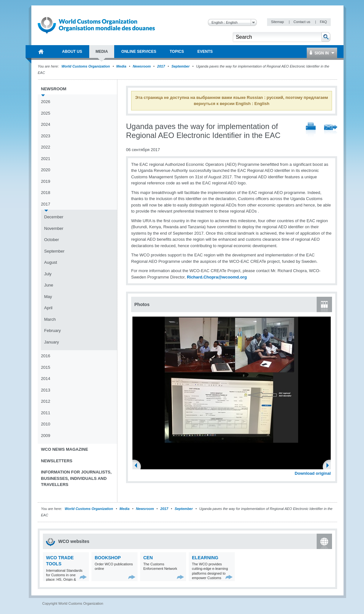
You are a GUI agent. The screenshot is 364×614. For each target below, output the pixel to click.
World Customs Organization (86, 66)
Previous (138, 466)
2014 (46, 379)
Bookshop (108, 558)
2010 (46, 424)
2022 (46, 147)
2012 (46, 401)
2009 (46, 436)
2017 (161, 66)
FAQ (323, 22)
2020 (46, 170)
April (48, 308)
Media (121, 66)
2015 (46, 367)
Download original (313, 473)
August (51, 262)
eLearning (205, 558)
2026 (46, 102)
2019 (46, 181)
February (52, 331)
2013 (46, 390)
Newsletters (57, 461)
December (54, 217)
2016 (46, 356)
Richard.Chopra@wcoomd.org (217, 277)
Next (329, 466)
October (51, 240)
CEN (148, 558)
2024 (46, 124)
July (48, 274)
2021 (46, 159)
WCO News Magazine (64, 449)
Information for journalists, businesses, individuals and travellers (76, 478)
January (51, 342)
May (48, 297)
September (181, 66)
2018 (46, 193)
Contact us (302, 22)
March (50, 319)
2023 (46, 136)
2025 (46, 113)
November (54, 228)
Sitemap (278, 22)
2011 (46, 413)
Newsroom (142, 66)
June (49, 285)
